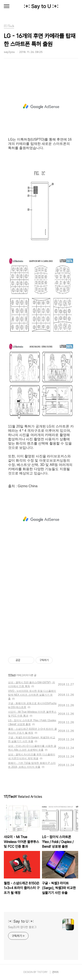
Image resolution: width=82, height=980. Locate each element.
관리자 (55, 972)
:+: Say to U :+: (41, 6)
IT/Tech (12, 675)
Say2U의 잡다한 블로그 (22, 927)
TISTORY (42, 972)
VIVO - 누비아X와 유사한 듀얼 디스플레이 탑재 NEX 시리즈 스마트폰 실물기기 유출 (32, 695)
